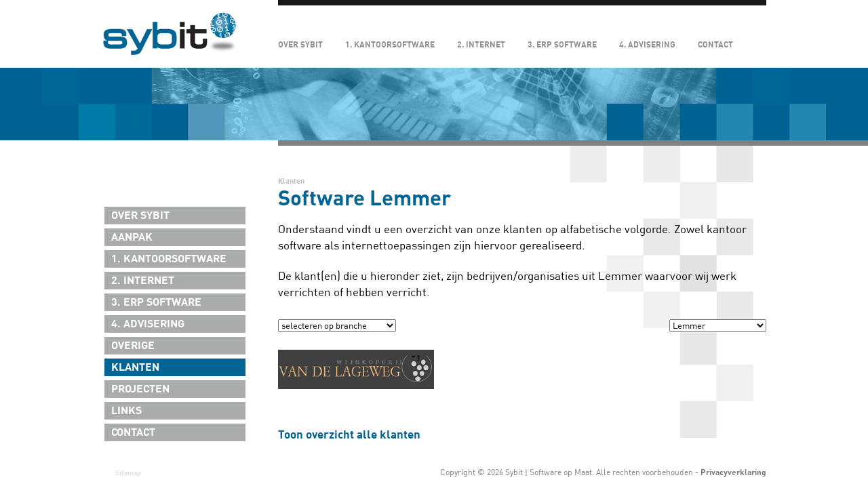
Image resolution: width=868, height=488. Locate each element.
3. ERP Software (562, 45)
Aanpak (132, 237)
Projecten (140, 389)
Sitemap (128, 473)
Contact (715, 45)
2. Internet (481, 45)
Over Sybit (300, 45)
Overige (133, 346)
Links (126, 411)
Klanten (135, 367)
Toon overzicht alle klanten (349, 435)
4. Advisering (647, 45)
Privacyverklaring (733, 472)
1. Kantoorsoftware (390, 45)
